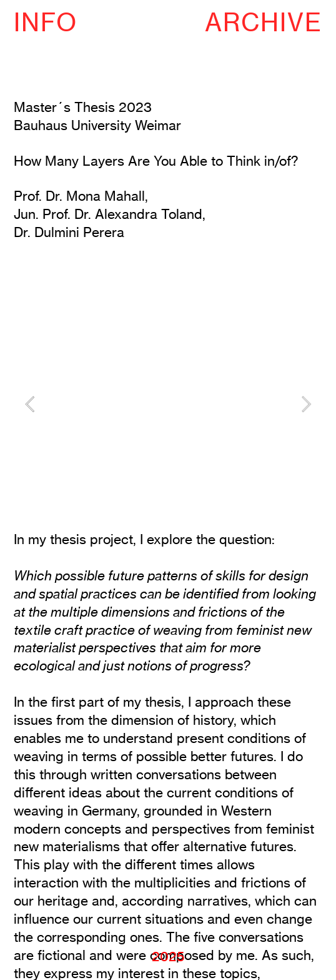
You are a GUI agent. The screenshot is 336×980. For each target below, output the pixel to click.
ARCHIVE (264, 22)
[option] (168, 404)
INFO (46, 22)
